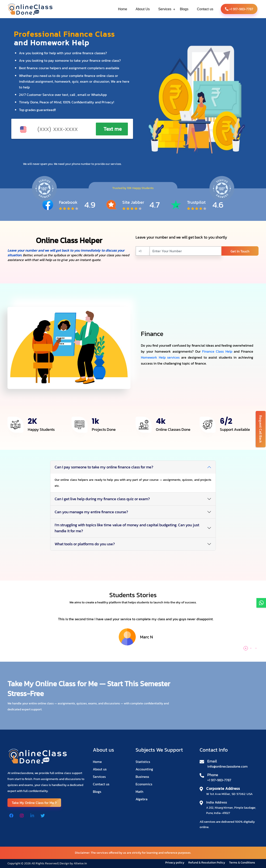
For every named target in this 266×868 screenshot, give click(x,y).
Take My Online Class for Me (36, 803)
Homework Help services (160, 357)
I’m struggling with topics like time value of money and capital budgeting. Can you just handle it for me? (127, 528)
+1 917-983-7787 (239, 9)
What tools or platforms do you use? (85, 544)
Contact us (101, 784)
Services (99, 777)
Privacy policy (175, 863)
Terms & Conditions (242, 863)
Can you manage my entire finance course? (91, 512)
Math (139, 792)
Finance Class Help (217, 351)
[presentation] (46, 151)
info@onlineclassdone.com (227, 766)
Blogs (97, 792)
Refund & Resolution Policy (207, 863)
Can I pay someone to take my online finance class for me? (104, 467)
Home (97, 762)
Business (142, 777)
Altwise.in (80, 863)
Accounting (144, 769)
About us (100, 769)
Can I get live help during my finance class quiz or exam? (102, 499)
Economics (144, 784)
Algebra (142, 799)
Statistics (143, 762)
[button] (246, 648)
